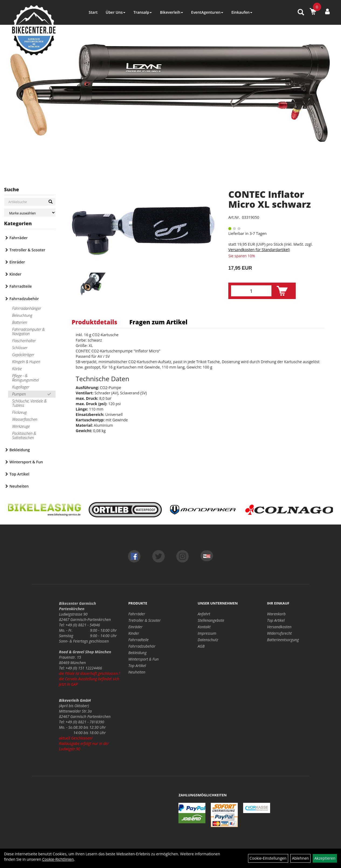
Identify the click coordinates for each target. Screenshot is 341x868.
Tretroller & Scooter (27, 250)
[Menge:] (251, 291)
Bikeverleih (171, 12)
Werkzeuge (21, 426)
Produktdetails (94, 322)
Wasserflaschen (25, 419)
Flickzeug (19, 412)
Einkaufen (242, 12)
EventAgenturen (207, 12)
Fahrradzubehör (24, 299)
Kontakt (204, 627)
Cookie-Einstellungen (268, 858)
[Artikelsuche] (301, 13)
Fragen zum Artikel (159, 322)
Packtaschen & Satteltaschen (24, 435)
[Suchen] (51, 202)
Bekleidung (20, 450)
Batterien (20, 322)
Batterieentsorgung (283, 640)
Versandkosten (279, 627)
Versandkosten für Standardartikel (259, 250)
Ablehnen (300, 858)
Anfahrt (204, 614)
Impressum (207, 633)
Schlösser (20, 348)
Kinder (15, 274)
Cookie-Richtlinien (58, 859)
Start (93, 12)
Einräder (17, 262)
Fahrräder (19, 238)
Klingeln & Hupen (26, 362)
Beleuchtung (22, 315)
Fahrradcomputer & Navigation (28, 331)
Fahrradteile (21, 286)
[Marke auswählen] (30, 213)
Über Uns (116, 12)
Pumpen (19, 394)
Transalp (143, 12)
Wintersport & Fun (26, 462)
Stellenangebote (211, 620)
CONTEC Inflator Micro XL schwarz (270, 199)
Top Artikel (19, 474)
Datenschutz (208, 640)
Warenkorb (276, 614)
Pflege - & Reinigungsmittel (25, 378)
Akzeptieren (325, 858)
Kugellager (21, 387)
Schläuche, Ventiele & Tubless (29, 403)
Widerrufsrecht (280, 633)
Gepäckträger (23, 355)
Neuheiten (19, 486)
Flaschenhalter (24, 341)
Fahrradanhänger (27, 308)
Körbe (17, 369)
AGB (201, 646)
